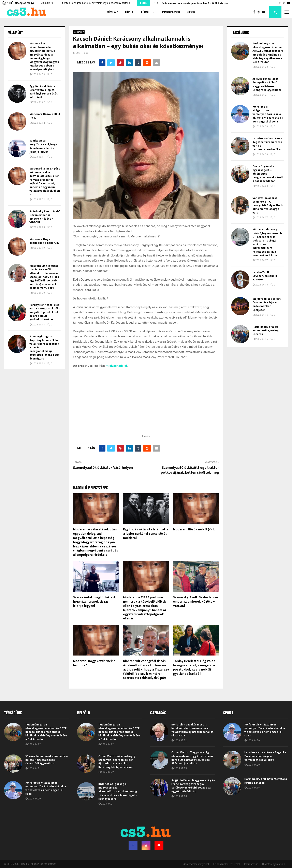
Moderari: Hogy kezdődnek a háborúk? (94, 663)
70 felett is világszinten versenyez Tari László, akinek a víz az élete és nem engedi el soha (268, 114)
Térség (146, 12)
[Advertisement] (146, 408)
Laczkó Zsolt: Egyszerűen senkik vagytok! (265, 276)
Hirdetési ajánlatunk (273, 864)
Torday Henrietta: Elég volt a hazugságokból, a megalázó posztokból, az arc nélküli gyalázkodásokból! (194, 667)
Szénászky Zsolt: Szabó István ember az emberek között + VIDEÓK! (195, 602)
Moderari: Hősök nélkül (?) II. (194, 529)
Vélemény (79, 32)
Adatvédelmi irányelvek (196, 864)
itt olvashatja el (116, 366)
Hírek (129, 12)
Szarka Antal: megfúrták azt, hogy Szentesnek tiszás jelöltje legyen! (94, 602)
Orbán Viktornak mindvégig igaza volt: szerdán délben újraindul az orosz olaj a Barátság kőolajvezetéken (117, 762)
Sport (192, 12)
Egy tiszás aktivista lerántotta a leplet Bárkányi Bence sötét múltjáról (146, 534)
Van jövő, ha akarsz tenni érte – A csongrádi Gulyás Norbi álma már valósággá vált (268, 205)
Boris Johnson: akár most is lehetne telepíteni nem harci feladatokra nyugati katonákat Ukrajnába (192, 730)
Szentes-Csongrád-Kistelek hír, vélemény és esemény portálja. (96, 3)
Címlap (112, 12)
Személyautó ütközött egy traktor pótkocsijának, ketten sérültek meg (190, 470)
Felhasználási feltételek (227, 864)
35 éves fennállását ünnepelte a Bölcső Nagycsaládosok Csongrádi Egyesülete (267, 84)
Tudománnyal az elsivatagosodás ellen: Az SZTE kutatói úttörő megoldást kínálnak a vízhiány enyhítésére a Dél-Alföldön (268, 53)
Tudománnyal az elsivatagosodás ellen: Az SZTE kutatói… (195, 3)
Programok (171, 12)
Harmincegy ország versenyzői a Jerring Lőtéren (266, 330)
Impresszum (251, 864)
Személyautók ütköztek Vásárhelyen (103, 468)
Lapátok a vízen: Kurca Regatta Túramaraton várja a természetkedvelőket (267, 144)
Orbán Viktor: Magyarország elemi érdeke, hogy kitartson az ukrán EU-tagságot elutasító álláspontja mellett (192, 758)
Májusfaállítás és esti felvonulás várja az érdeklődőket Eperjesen (267, 304)
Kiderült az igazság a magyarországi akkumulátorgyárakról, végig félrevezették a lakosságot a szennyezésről (118, 791)
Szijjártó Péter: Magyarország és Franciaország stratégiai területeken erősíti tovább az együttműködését (193, 786)
